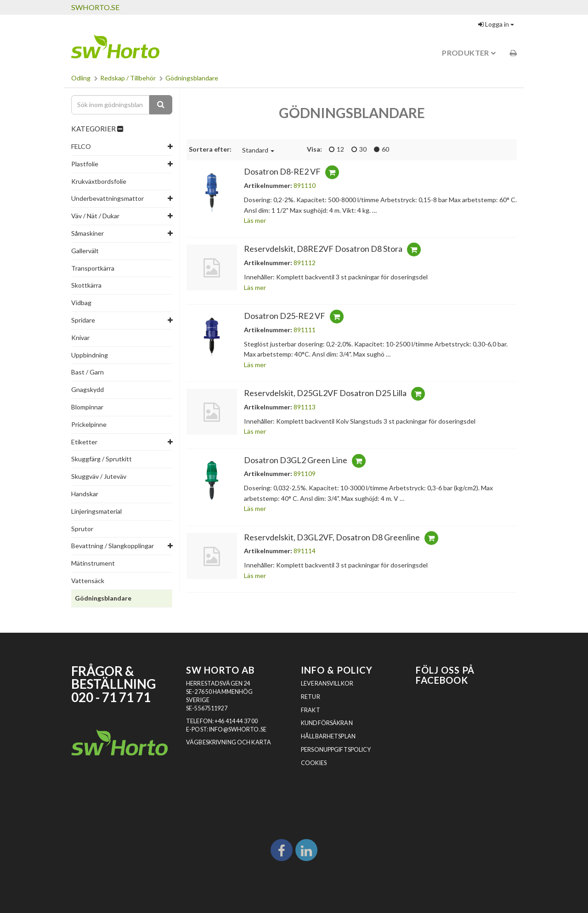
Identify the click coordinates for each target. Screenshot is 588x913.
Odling (81, 78)
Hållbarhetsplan (328, 736)
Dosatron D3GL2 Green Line (296, 460)
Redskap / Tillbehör (128, 78)
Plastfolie (85, 164)
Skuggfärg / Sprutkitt (102, 459)
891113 (305, 407)
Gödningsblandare (192, 78)
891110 (305, 185)
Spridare (83, 320)
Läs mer (255, 220)
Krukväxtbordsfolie (99, 181)
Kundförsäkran (327, 723)
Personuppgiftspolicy (336, 750)
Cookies (314, 763)
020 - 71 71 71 (111, 697)
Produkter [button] (469, 53)
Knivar (80, 337)
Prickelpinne (89, 424)
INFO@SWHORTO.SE (238, 729)
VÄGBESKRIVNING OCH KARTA (229, 742)
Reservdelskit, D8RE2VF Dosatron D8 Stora (323, 249)
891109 (305, 474)
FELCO (81, 146)
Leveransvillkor (327, 683)
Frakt (311, 710)
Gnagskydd (88, 389)
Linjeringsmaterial (96, 511)
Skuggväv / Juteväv (99, 476)
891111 (305, 330)
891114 (305, 551)
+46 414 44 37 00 (236, 721)
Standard (258, 150)
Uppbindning (90, 355)
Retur (311, 697)
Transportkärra (93, 268)
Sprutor (82, 529)
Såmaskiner (88, 233)
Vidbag (81, 303)
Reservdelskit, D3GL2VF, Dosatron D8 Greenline (332, 537)
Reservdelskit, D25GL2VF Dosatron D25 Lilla (325, 393)
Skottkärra (86, 285)
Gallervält (85, 251)
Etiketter (84, 442)
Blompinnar (87, 407)
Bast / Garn (88, 372)
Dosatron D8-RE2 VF (282, 171)
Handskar (85, 494)
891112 (305, 263)
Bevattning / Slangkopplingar (113, 546)
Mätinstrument (93, 563)
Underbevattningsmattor (107, 198)
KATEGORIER (97, 129)
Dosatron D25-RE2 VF (285, 316)
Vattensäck (88, 581)
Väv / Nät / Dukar (95, 216)
